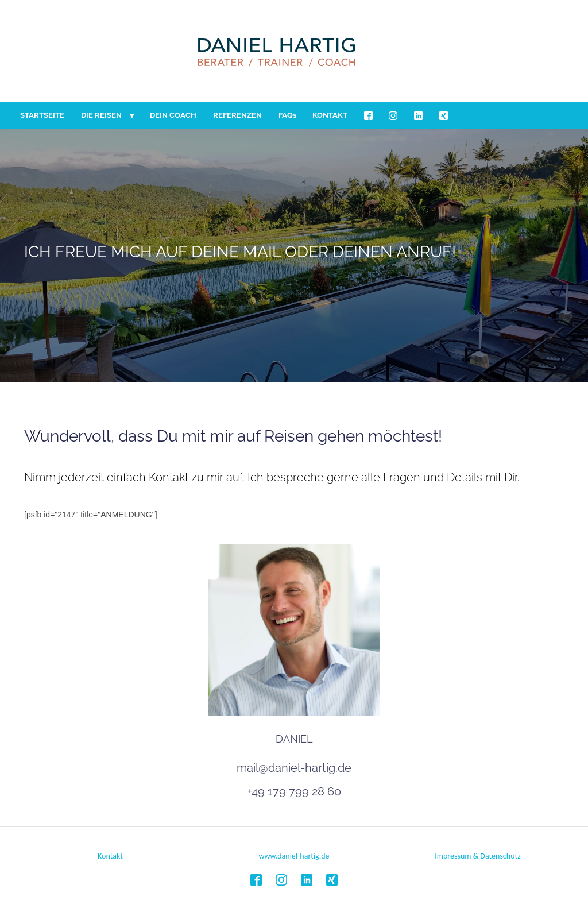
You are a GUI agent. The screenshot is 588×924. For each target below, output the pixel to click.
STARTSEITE (42, 115)
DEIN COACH (173, 115)
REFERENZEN (237, 115)
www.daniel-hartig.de (294, 856)
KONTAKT (330, 115)
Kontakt (110, 856)
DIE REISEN (101, 115)
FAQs (287, 115)
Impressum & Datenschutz (477, 856)
